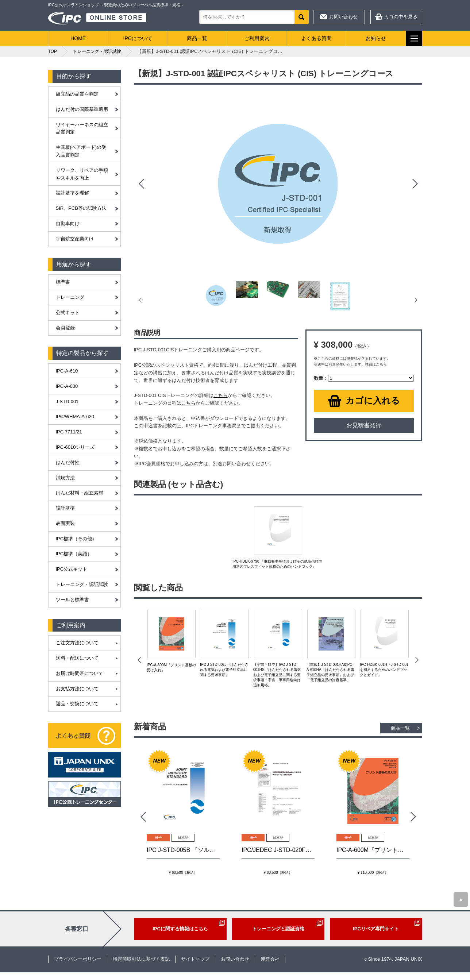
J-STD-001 (67, 402)
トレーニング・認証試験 (82, 584)
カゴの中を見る (401, 17)
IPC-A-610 (67, 371)
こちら (221, 395)
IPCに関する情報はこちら (180, 929)
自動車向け (68, 223)
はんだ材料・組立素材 (80, 493)
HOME (78, 38)
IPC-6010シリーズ (75, 447)
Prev (141, 184)
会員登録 (65, 328)
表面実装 (65, 523)
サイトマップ (195, 959)
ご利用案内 (257, 38)
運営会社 (270, 959)
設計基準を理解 (72, 193)
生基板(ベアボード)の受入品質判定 (81, 151)
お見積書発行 (364, 425)
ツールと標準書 (72, 600)
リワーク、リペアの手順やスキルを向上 (82, 174)
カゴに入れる (373, 400)
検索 (302, 17)
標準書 (63, 282)
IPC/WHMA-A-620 (75, 416)
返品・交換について (77, 704)
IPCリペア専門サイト (376, 929)
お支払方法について (77, 689)
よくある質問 (316, 38)
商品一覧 (197, 38)
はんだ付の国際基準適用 (82, 109)
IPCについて (138, 38)
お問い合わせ (343, 17)
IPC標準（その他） (76, 539)
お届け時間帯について (80, 673)
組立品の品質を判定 (77, 94)
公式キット (68, 312)
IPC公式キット (72, 569)
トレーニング (70, 297)
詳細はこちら (376, 364)
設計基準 (65, 508)
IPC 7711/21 (69, 432)
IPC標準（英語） (74, 554)
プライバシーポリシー (78, 959)
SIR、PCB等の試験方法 (81, 208)
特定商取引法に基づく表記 (141, 959)
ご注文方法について (77, 643)
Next (415, 184)
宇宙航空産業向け (75, 239)
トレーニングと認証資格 (278, 929)
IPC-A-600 (67, 386)
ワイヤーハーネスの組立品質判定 (82, 128)
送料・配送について (77, 658)
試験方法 (65, 478)
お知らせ (376, 38)
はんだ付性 (68, 462)
